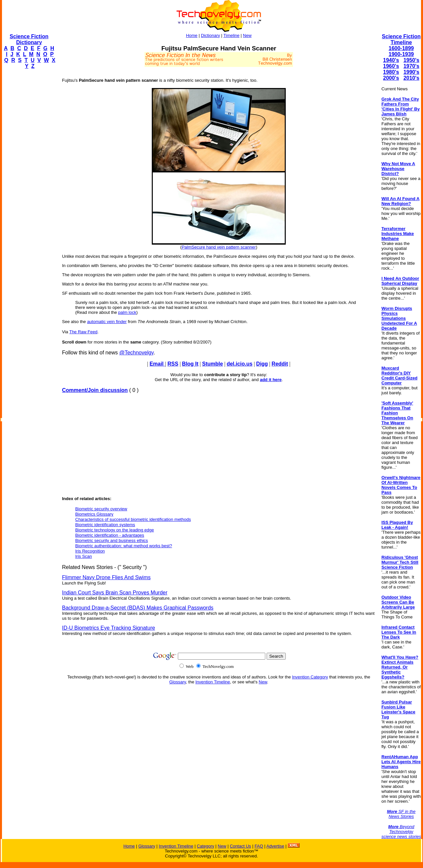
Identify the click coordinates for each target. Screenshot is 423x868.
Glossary (178, 682)
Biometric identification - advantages (110, 535)
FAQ (259, 846)
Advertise (275, 846)
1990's (411, 72)
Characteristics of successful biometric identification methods (133, 519)
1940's (391, 60)
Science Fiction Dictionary (29, 39)
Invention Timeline (213, 682)
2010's (411, 78)
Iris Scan (84, 556)
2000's (391, 78)
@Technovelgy (136, 353)
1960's (391, 66)
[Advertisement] (28, 173)
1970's (411, 66)
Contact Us (240, 846)
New (247, 35)
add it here (271, 380)
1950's (411, 60)
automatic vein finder (107, 322)
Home (192, 35)
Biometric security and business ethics (112, 540)
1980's (391, 72)
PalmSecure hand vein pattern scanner (219, 247)
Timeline (231, 35)
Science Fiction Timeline (401, 39)
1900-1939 (401, 54)
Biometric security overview (101, 509)
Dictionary (211, 35)
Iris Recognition (90, 551)
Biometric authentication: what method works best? (124, 546)
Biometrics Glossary (94, 514)
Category (205, 846)
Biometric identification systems (105, 525)
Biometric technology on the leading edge (115, 530)
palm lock (127, 312)
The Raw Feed (83, 332)
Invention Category (310, 677)
